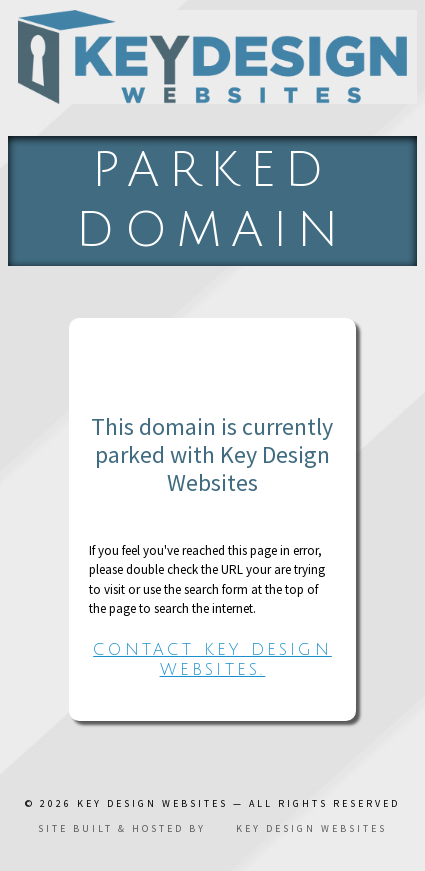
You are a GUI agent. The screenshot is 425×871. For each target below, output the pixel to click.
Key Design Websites (152, 803)
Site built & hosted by (212, 828)
